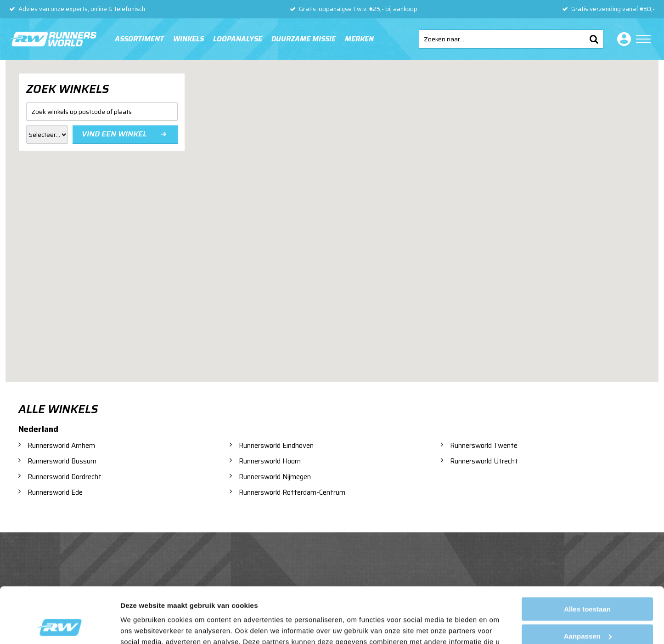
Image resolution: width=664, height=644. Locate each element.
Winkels (189, 39)
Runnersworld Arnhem (61, 446)
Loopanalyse (238, 39)
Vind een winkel (114, 134)
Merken (359, 39)
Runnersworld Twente (484, 446)
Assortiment (139, 39)
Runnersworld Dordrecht (65, 477)
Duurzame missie (304, 39)
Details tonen (142, 626)
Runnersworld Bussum (62, 461)
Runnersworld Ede (55, 492)
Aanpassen (588, 584)
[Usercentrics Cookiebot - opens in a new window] (59, 626)
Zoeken (594, 39)
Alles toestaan (587, 557)
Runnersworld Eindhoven (276, 446)
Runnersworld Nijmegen (275, 477)
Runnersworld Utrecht (484, 461)
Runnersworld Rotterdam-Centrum (292, 492)
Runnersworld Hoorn (270, 461)
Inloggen (622, 39)
